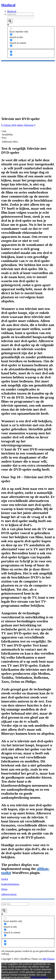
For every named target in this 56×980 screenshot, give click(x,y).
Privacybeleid (41, 977)
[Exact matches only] (11, 29)
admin (20, 125)
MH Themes (49, 959)
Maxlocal (12, 11)
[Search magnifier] (10, 21)
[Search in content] (11, 40)
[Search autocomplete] (20, 17)
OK (32, 977)
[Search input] (20, 14)
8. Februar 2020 (9, 125)
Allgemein (29, 125)
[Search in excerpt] (11, 46)
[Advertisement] (28, 88)
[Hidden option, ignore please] (11, 52)
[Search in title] (11, 34)
